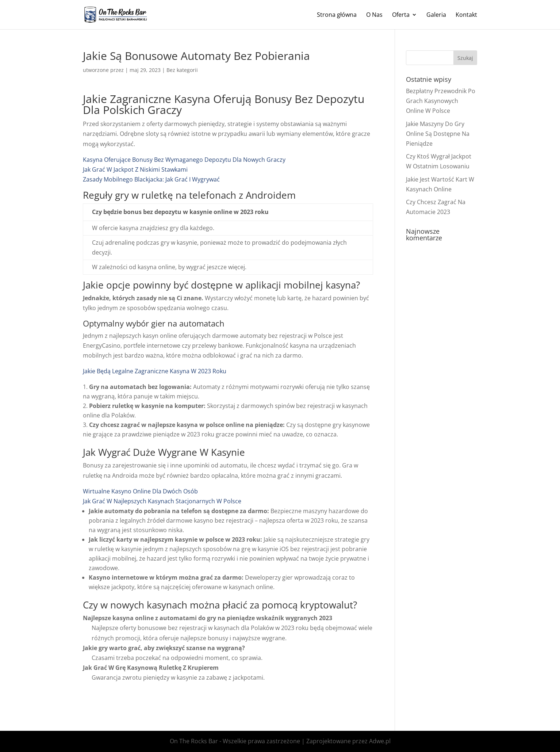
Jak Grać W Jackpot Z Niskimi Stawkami (135, 169)
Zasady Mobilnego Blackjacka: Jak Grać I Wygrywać (151, 179)
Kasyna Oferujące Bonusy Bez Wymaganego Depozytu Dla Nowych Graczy (184, 160)
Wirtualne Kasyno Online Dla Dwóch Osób (140, 491)
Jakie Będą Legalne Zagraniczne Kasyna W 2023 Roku (155, 371)
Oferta (401, 15)
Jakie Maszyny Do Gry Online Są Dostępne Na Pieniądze (438, 134)
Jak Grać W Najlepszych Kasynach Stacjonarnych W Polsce (162, 501)
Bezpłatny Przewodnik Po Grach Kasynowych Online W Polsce (441, 101)
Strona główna (337, 15)
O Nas (374, 15)
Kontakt (466, 15)
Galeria (436, 15)
